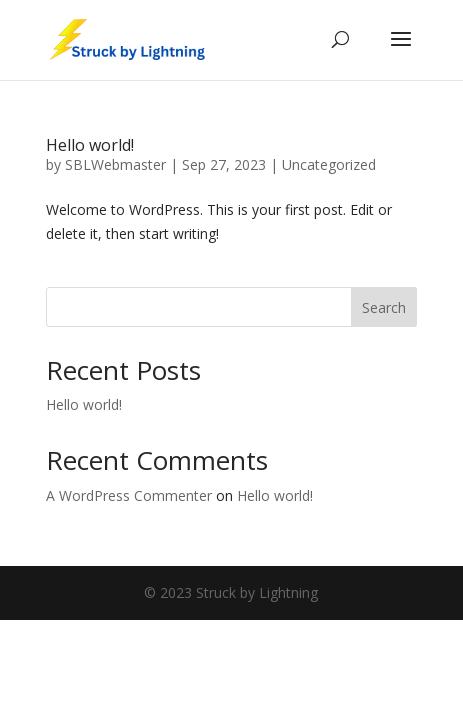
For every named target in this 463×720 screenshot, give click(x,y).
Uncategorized (329, 164)
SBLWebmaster (115, 164)
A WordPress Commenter (129, 495)
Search (384, 307)
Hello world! (90, 145)
